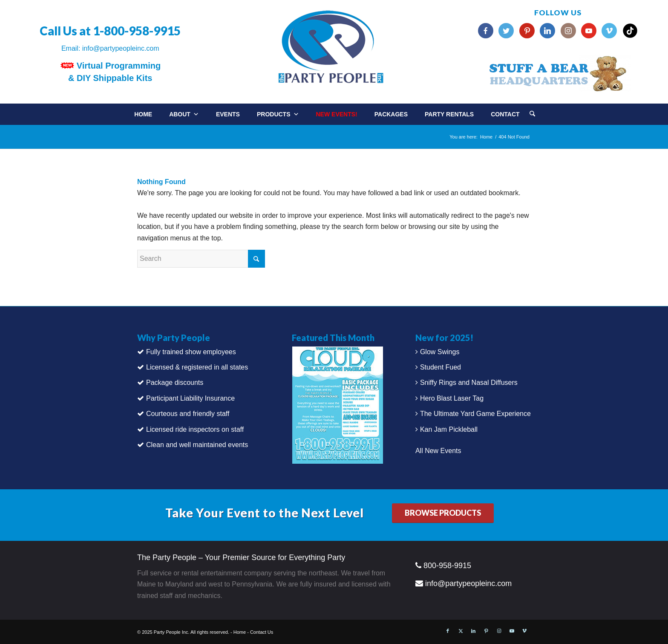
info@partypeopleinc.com (121, 48)
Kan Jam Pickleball (449, 429)
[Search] (532, 114)
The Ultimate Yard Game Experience (475, 414)
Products (278, 114)
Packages (391, 114)
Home (143, 114)
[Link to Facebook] (448, 631)
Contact (505, 114)
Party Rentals (449, 114)
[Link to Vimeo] (524, 631)
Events (228, 114)
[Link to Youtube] (512, 631)
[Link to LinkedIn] (473, 631)
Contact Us (262, 632)
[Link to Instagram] (499, 631)
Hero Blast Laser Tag (452, 398)
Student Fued (441, 367)
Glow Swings (440, 352)
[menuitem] (541, 111)
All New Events (438, 451)
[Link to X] (461, 631)
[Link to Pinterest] (486, 631)
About (184, 114)
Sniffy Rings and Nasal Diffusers (469, 383)
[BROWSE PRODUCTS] (443, 513)
